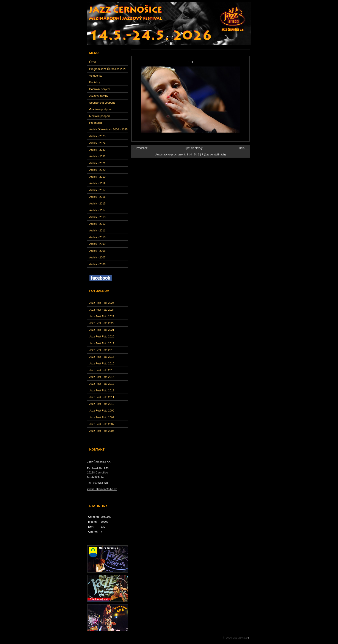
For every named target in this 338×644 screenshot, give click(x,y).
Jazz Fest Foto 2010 (102, 404)
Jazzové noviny (99, 96)
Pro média (95, 123)
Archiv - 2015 (97, 203)
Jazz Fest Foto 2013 (102, 384)
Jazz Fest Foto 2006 (102, 431)
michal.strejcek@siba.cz (102, 489)
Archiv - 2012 (97, 224)
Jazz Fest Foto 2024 (102, 310)
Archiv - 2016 (97, 197)
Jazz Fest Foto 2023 (102, 316)
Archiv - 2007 (97, 257)
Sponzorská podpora (102, 103)
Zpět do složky (194, 148)
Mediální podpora (100, 116)
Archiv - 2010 (97, 237)
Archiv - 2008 (97, 251)
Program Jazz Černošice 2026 (108, 69)
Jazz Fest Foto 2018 (102, 350)
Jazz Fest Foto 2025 (102, 303)
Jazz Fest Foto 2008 (102, 417)
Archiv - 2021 (97, 163)
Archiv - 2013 (97, 217)
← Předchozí (140, 148)
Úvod (92, 62)
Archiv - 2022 (97, 156)
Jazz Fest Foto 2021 (102, 330)
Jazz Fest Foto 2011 (102, 397)
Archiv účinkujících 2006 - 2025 (108, 129)
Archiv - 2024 (97, 143)
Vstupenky (96, 76)
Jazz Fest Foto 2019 (102, 343)
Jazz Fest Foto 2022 (102, 323)
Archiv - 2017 (97, 190)
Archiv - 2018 (97, 183)
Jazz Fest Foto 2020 (102, 336)
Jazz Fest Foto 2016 (102, 363)
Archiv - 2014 (97, 210)
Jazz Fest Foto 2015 (102, 370)
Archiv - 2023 (97, 150)
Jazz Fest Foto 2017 (102, 357)
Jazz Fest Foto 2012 (102, 390)
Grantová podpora (100, 109)
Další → (244, 148)
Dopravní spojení (100, 89)
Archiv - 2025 (97, 136)
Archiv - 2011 (97, 230)
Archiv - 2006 (97, 264)
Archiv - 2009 (97, 244)
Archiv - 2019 (97, 177)
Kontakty (95, 82)
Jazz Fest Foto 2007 (102, 424)
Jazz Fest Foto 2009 (102, 411)
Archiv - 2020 (97, 170)
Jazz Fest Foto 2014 (102, 377)
